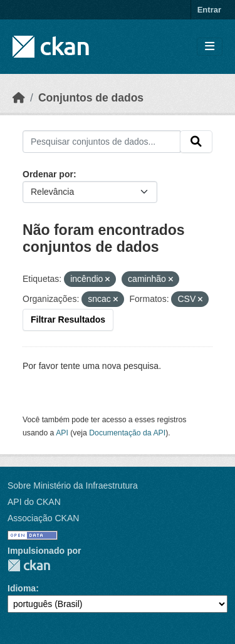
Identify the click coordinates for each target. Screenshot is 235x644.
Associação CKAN (43, 518)
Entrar (209, 10)
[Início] (19, 98)
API (62, 433)
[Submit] (196, 142)
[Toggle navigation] (210, 47)
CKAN (29, 565)
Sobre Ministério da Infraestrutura (73, 486)
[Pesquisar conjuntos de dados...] (102, 142)
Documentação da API (127, 433)
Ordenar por (48, 174)
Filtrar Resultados (68, 319)
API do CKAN (34, 502)
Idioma (22, 588)
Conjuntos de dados (91, 98)
